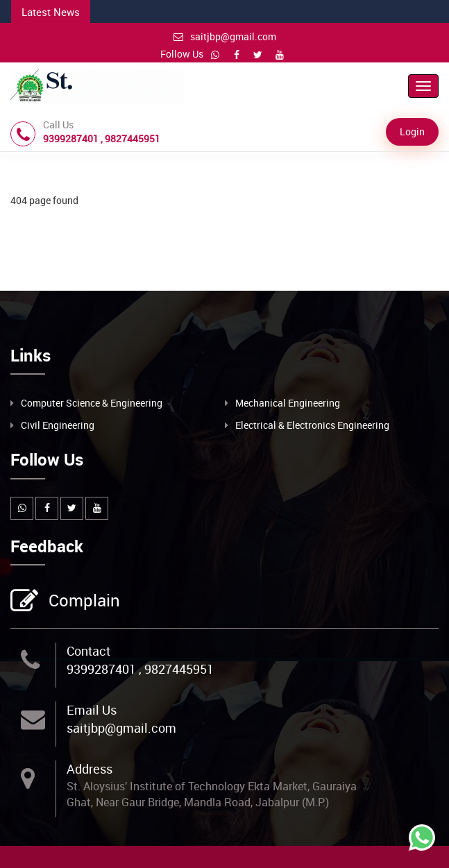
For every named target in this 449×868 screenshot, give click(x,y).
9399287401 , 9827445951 (140, 669)
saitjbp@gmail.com (225, 36)
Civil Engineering (58, 425)
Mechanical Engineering (288, 403)
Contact (88, 651)
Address (90, 769)
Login (412, 131)
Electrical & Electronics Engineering (312, 425)
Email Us (92, 710)
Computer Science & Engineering (92, 403)
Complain (83, 602)
